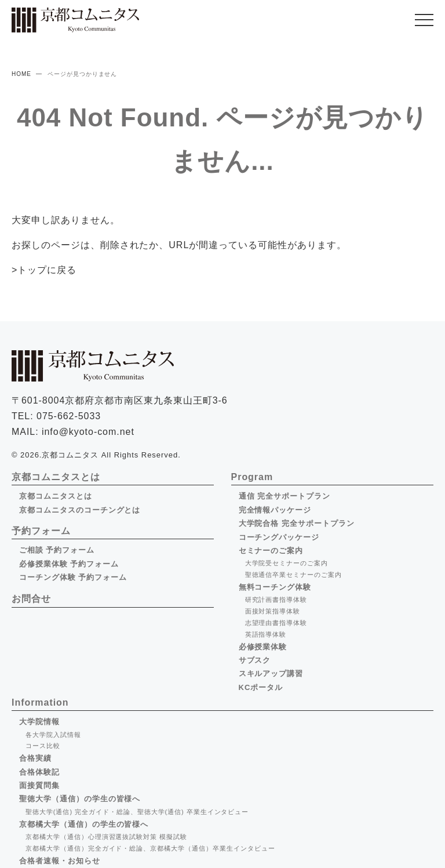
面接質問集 (39, 785)
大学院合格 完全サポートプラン (297, 523)
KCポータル (261, 687)
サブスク (255, 660)
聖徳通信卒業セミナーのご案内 (293, 575)
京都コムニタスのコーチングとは (80, 510)
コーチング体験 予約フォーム (73, 577)
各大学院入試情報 (53, 735)
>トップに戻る (44, 270)
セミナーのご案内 (271, 551)
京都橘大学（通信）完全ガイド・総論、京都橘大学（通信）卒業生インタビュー (150, 848)
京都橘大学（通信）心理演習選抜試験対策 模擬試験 (106, 837)
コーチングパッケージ (279, 537)
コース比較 (43, 746)
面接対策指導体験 (273, 611)
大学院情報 (39, 722)
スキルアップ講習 (271, 673)
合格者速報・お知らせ (60, 861)
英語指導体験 (266, 634)
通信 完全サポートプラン (284, 496)
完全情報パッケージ (275, 510)
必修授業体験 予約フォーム (69, 564)
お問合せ (31, 599)
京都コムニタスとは (56, 496)
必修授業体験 (263, 647)
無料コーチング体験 (275, 587)
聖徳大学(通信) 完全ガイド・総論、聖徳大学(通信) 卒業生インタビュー (137, 812)
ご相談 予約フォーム (57, 550)
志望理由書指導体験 (276, 623)
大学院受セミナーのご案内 (287, 563)
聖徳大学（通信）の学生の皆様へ (80, 799)
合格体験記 (39, 772)
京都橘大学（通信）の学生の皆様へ (84, 824)
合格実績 (35, 758)
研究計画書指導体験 (276, 600)
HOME (21, 74)
